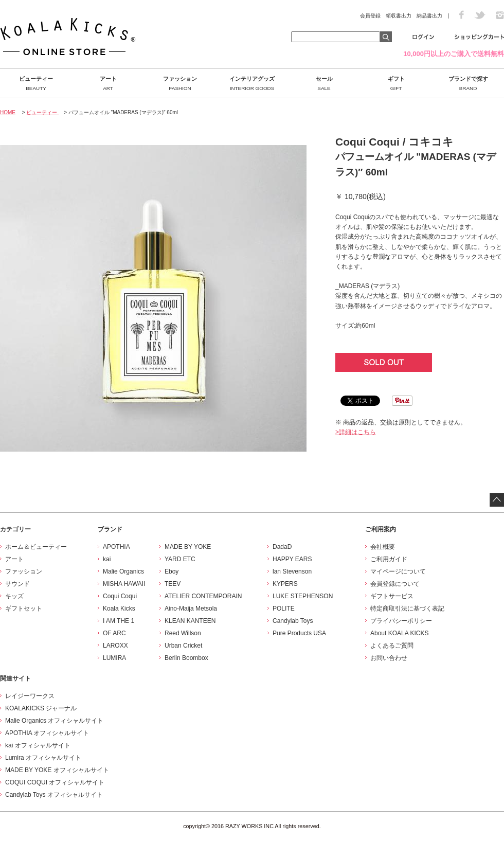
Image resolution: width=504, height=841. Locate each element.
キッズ (14, 596)
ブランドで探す (468, 83)
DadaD (282, 547)
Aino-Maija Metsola (191, 609)
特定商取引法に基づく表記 (407, 609)
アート (108, 83)
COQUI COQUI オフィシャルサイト (55, 782)
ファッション (180, 83)
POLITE (284, 609)
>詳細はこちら (356, 432)
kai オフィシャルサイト (38, 745)
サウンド (17, 584)
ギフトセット (24, 609)
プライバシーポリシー (401, 621)
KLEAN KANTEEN (190, 621)
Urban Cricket (183, 646)
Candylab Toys (293, 621)
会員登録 (370, 16)
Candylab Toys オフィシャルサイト (54, 795)
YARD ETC (180, 559)
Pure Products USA (299, 633)
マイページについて (398, 571)
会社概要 (383, 547)
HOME (8, 112)
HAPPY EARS (292, 559)
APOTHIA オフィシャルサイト (47, 733)
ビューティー (36, 83)
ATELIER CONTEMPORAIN (203, 596)
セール (324, 83)
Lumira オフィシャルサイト (43, 758)
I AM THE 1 (119, 621)
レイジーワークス (30, 696)
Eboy (172, 571)
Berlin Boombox (186, 658)
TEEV (173, 584)
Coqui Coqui (120, 596)
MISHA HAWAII (124, 584)
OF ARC (114, 633)
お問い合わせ (389, 658)
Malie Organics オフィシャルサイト (54, 721)
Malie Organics (123, 571)
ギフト (396, 83)
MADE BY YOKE (188, 547)
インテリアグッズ (252, 83)
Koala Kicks (119, 609)
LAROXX (115, 646)
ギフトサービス (392, 596)
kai (107, 559)
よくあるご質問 (392, 646)
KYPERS (285, 584)
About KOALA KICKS (399, 633)
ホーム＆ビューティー (36, 547)
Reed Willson (183, 633)
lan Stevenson (292, 571)
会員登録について (395, 584)
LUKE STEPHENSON (303, 596)
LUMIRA (114, 658)
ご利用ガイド (389, 559)
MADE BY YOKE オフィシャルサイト (57, 770)
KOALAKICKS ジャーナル (41, 708)
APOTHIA (116, 547)
